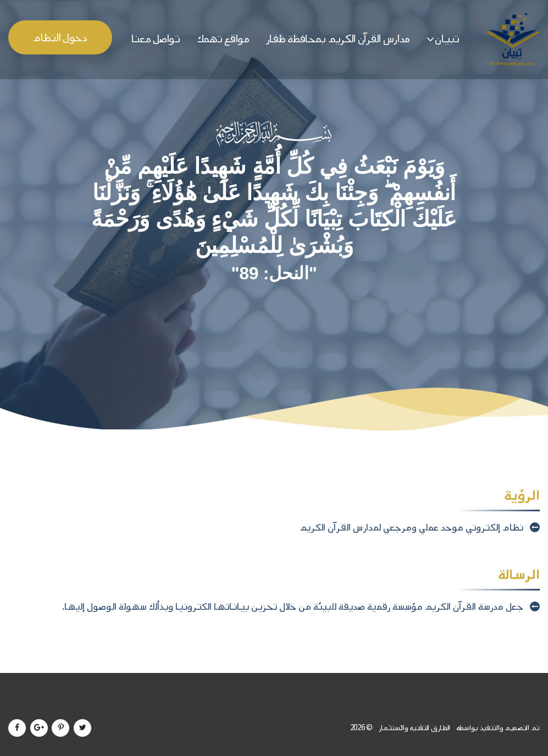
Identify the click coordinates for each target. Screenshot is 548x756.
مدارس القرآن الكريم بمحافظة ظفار (338, 39)
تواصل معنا (156, 39)
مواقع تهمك (223, 39)
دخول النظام (60, 38)
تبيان (447, 39)
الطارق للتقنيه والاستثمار (414, 728)
